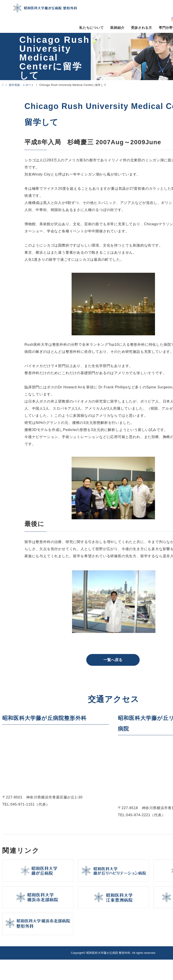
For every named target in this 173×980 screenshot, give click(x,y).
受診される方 (142, 28)
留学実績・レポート (21, 85)
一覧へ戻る (113, 660)
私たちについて (91, 28)
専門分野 (166, 28)
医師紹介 (117, 28)
